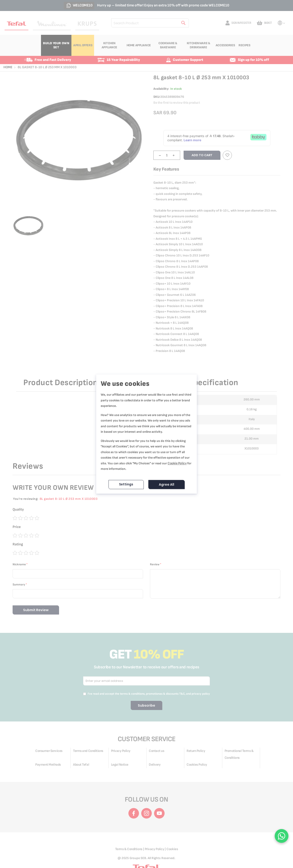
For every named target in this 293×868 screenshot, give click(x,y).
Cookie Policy (177, 463)
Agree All (167, 484)
